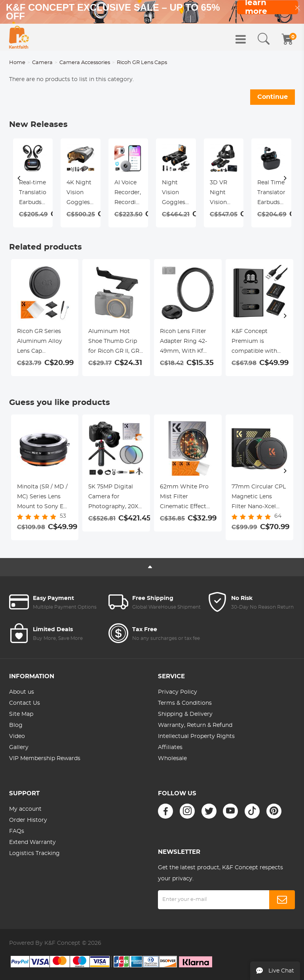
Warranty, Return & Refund (195, 725)
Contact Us (25, 703)
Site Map (21, 714)
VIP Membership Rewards (45, 759)
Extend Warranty (32, 842)
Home (17, 63)
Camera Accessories (85, 63)
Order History (28, 820)
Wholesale (172, 759)
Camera (42, 63)
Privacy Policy (178, 692)
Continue (273, 97)
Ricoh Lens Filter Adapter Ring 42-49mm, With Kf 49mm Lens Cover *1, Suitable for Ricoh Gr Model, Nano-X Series (185, 342)
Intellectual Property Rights (196, 736)
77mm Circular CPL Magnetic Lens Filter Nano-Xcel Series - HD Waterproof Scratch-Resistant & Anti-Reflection (259, 498)
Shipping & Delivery (185, 714)
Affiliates (170, 747)
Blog (16, 725)
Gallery (19, 747)
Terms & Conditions (185, 703)
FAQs (17, 831)
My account (25, 809)
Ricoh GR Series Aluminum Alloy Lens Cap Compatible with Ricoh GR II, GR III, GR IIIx (42, 342)
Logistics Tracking (34, 853)
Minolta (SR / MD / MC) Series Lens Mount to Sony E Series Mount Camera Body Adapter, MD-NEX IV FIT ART (45, 498)
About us (22, 692)
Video (17, 736)
